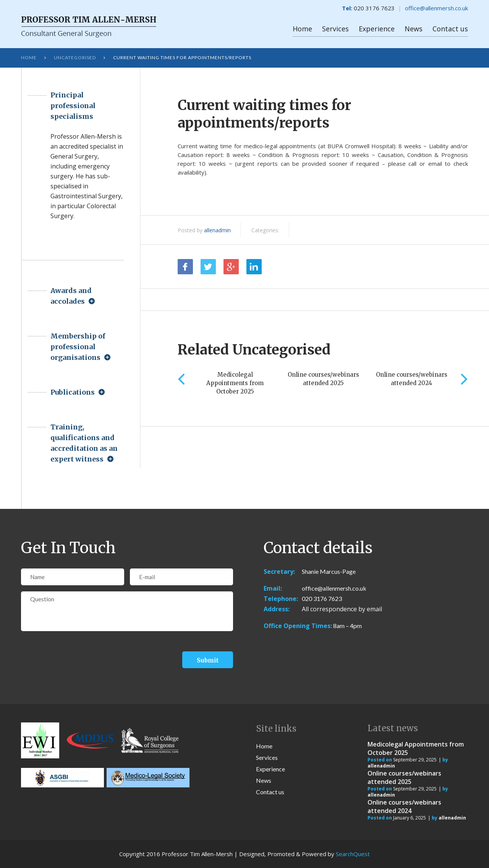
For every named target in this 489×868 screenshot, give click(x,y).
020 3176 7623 (322, 598)
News (414, 29)
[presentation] (79, 654)
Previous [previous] (181, 378)
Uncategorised (75, 57)
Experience (377, 29)
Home (302, 29)
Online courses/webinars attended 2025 (404, 777)
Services (335, 29)
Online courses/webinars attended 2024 (404, 806)
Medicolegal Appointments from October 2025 (235, 383)
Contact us (450, 29)
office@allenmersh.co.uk (436, 8)
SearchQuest (353, 854)
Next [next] (464, 378)
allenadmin (217, 230)
